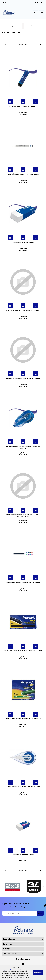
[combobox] (23, 39)
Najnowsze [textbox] (8, 39)
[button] (42, 3)
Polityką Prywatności (8, 970)
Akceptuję (38, 973)
